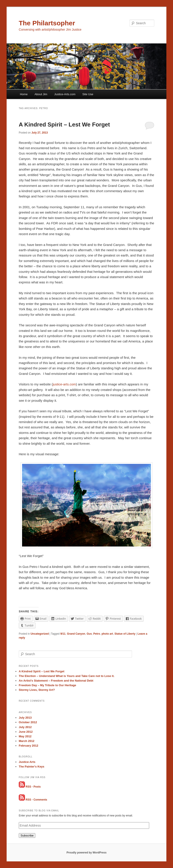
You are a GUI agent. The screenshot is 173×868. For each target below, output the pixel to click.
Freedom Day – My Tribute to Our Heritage (47, 685)
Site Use (88, 94)
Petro (97, 634)
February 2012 (28, 746)
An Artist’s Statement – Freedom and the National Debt (56, 681)
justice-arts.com (64, 384)
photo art (107, 634)
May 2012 (25, 736)
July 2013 (25, 718)
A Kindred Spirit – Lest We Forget (64, 125)
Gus (89, 634)
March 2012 (27, 741)
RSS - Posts (33, 787)
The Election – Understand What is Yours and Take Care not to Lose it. (67, 676)
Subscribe (27, 835)
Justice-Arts (27, 762)
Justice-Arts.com (65, 94)
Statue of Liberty (125, 634)
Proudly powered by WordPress (86, 853)
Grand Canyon (76, 634)
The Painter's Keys (32, 767)
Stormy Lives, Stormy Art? (37, 690)
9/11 (63, 634)
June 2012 (26, 732)
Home (24, 94)
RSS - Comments (36, 800)
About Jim (41, 94)
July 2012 (25, 727)
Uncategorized (40, 634)
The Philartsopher (47, 23)
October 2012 (28, 722)
